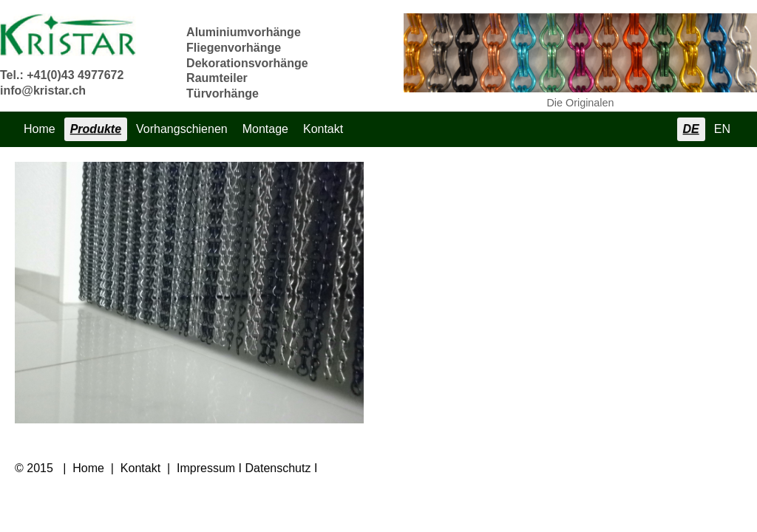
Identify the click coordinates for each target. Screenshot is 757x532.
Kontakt (323, 129)
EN (722, 129)
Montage (265, 129)
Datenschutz (278, 468)
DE (691, 129)
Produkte (96, 129)
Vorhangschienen (182, 129)
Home (40, 129)
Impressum (206, 468)
